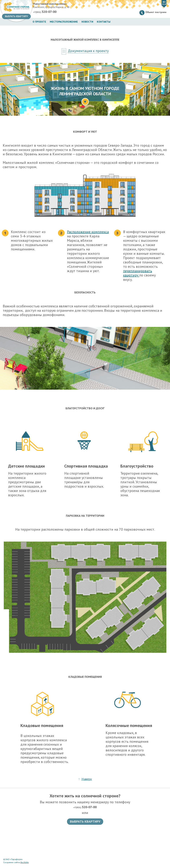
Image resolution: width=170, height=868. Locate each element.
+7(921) (45, 12)
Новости (87, 22)
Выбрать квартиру (16, 16)
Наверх (87, 779)
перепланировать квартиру (138, 273)
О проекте (39, 22)
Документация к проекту (88, 51)
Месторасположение (64, 22)
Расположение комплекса (88, 232)
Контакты (104, 22)
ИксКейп (25, 862)
